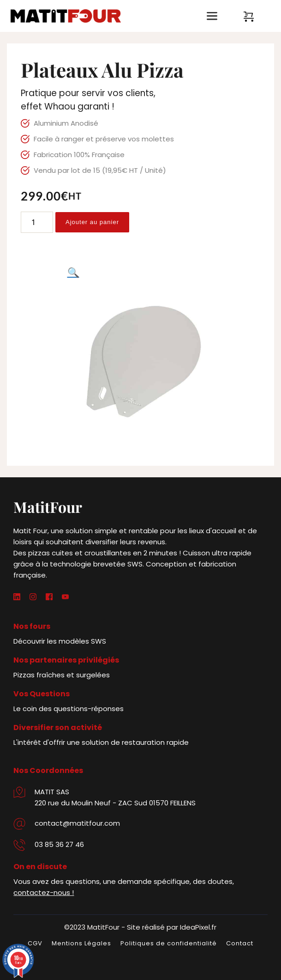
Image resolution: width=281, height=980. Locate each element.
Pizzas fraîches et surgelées (62, 675)
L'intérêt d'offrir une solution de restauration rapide (101, 742)
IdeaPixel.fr (198, 927)
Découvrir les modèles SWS (60, 641)
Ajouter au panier (92, 222)
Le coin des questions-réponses (69, 709)
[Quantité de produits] (37, 222)
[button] (73, 272)
